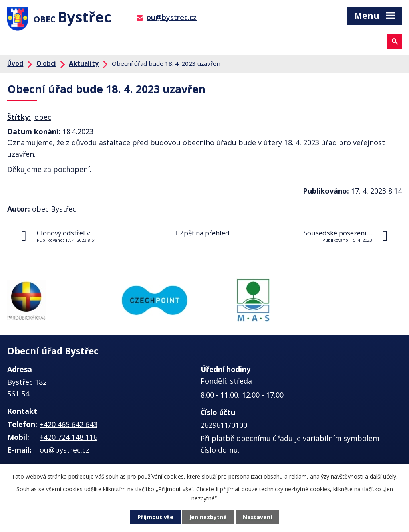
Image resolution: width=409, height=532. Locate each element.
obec (43, 119)
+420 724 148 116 (68, 439)
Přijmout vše (155, 517)
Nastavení (258, 517)
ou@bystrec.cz (172, 17)
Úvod (15, 65)
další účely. (384, 476)
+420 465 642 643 (68, 425)
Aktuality (84, 65)
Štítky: (19, 119)
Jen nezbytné (208, 517)
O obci (46, 65)
